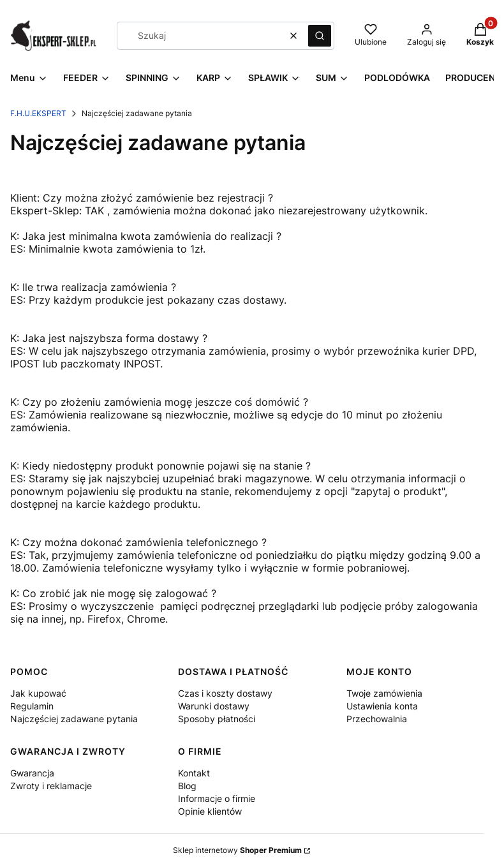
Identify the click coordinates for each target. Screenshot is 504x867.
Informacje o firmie (217, 798)
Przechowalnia (377, 719)
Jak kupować (38, 693)
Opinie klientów (210, 811)
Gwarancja (32, 773)
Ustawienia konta (382, 706)
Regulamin (32, 706)
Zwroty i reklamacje (51, 786)
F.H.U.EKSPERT (38, 113)
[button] (320, 36)
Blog (187, 786)
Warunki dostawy (214, 706)
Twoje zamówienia (384, 693)
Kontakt (194, 773)
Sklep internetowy (237, 850)
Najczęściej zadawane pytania (74, 719)
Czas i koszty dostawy (225, 693)
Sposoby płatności (217, 719)
